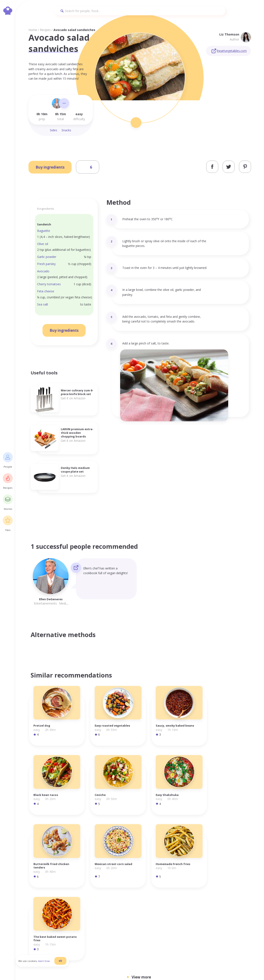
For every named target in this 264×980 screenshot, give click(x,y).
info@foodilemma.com (132, 889)
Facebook (242, 893)
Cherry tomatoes (49, 284)
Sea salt (43, 304)
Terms (214, 893)
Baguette (44, 231)
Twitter (241, 898)
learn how (48, 964)
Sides (53, 130)
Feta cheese (46, 291)
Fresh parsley (46, 264)
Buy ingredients (50, 167)
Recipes (45, 30)
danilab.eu (138, 968)
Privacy (215, 889)
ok (64, 963)
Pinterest (242, 903)
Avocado (43, 271)
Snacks (66, 130)
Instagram (243, 889)
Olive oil (43, 244)
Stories (185, 903)
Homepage (188, 889)
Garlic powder (47, 257)
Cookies (216, 898)
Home (33, 30)
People (185, 893)
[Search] (140, 11)
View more (141, 818)
